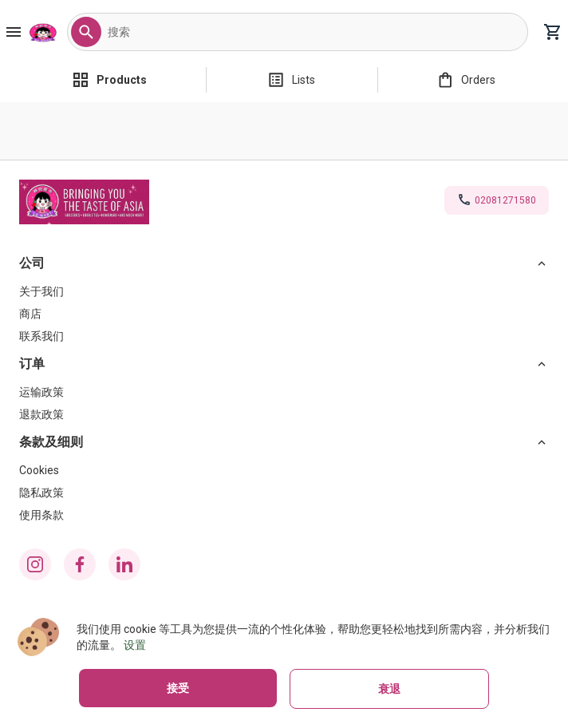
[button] (86, 32)
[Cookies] (284, 470)
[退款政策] (284, 414)
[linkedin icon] (124, 564)
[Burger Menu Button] (14, 32)
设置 (135, 645)
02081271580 (505, 200)
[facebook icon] (80, 564)
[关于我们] (284, 291)
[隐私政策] (284, 493)
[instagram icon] (35, 564)
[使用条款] (284, 515)
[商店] (284, 314)
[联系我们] (284, 336)
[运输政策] (284, 392)
